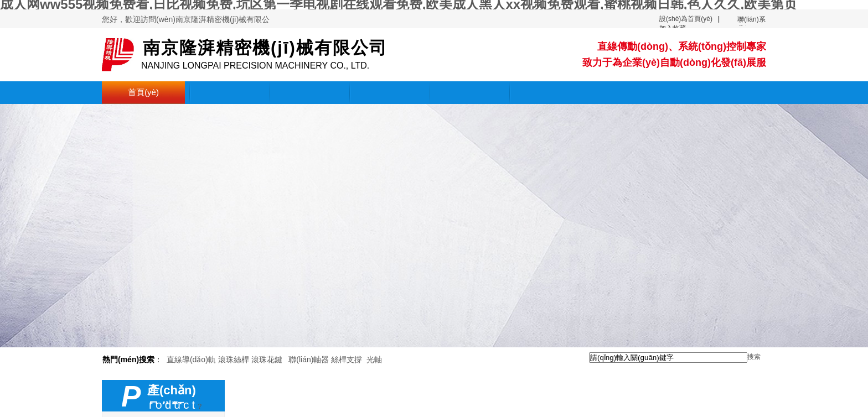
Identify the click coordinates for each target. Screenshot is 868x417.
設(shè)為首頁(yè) (686, 19)
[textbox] (668, 358)
